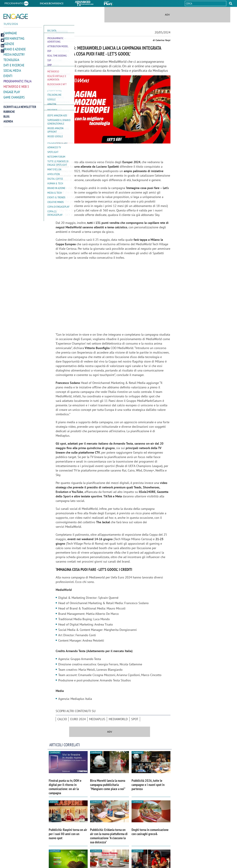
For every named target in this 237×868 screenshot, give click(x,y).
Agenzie (9, 47)
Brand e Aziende (15, 52)
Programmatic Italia (17, 84)
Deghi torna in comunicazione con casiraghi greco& (150, 832)
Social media (12, 73)
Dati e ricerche (14, 68)
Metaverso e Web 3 (16, 90)
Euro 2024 (78, 719)
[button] (231, 3)
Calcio (62, 719)
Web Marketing (14, 41)
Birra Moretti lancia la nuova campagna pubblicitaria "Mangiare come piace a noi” (108, 785)
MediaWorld (118, 719)
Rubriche (9, 115)
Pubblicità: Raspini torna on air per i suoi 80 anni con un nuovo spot (68, 834)
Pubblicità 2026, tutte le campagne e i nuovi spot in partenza (148, 785)
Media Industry (14, 57)
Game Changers (14, 100)
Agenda (8, 124)
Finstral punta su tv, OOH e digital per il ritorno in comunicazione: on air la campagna (65, 787)
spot (135, 719)
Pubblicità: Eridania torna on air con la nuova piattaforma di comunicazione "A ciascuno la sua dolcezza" (109, 836)
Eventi (8, 79)
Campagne (10, 36)
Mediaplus (97, 719)
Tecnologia (11, 63)
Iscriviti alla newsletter (20, 110)
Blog (6, 119)
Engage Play (12, 95)
